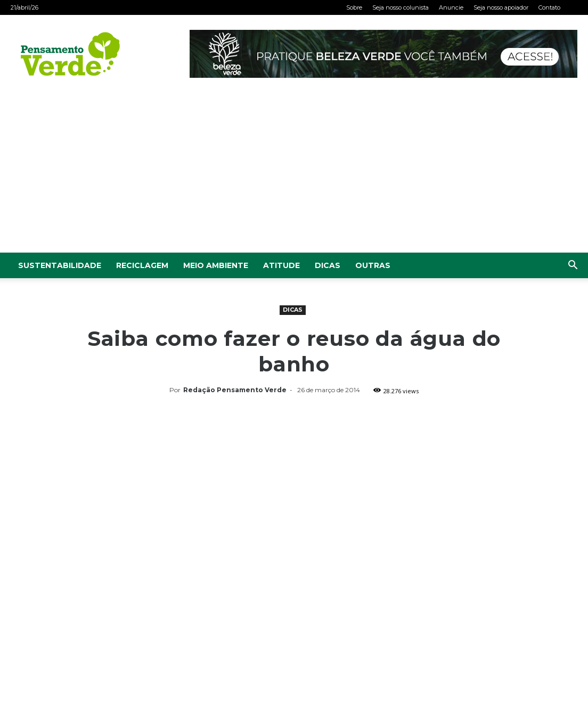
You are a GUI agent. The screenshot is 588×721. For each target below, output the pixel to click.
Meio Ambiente (216, 265)
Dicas (328, 265)
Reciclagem (142, 265)
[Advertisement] (294, 173)
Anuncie (451, 7)
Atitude (281, 265)
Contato (549, 7)
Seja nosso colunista (401, 7)
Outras (373, 265)
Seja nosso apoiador (501, 7)
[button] (573, 266)
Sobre (354, 7)
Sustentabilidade (60, 265)
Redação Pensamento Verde (235, 390)
